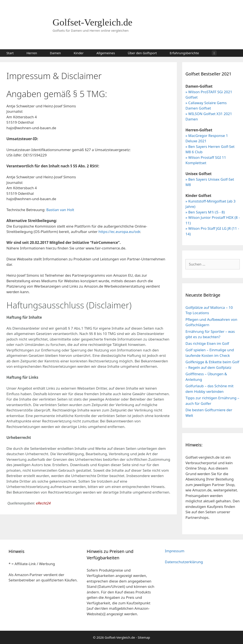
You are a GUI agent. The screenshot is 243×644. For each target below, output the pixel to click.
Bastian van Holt (60, 210)
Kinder (79, 53)
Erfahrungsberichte (184, 53)
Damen (55, 53)
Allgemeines (106, 53)
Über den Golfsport (142, 53)
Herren (32, 53)
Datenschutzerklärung (184, 562)
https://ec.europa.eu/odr (119, 232)
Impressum (175, 551)
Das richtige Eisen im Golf (207, 343)
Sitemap (144, 637)
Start (10, 53)
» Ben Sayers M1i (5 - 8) (205, 212)
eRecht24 (43, 503)
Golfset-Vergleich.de (93, 22)
